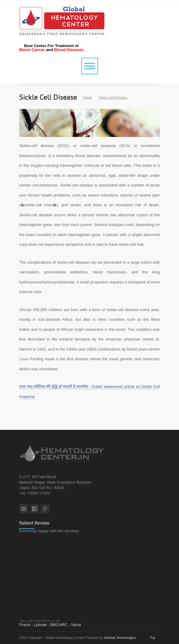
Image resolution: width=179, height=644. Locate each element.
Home (88, 98)
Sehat (76, 625)
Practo (25, 625)
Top (153, 638)
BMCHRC (59, 625)
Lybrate (40, 625)
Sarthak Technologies (120, 638)
